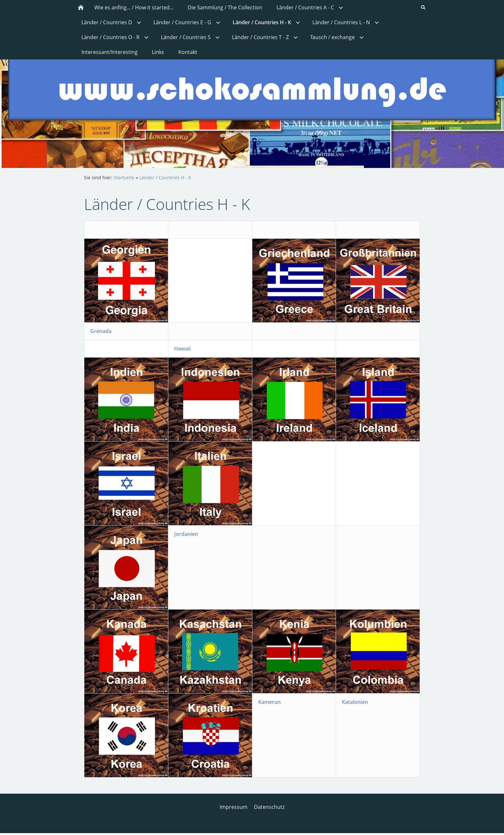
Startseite (124, 177)
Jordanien (186, 534)
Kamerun (269, 702)
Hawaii (182, 349)
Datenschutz (269, 807)
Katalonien (355, 702)
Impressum (234, 807)
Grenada (101, 331)
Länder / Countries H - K (165, 177)
